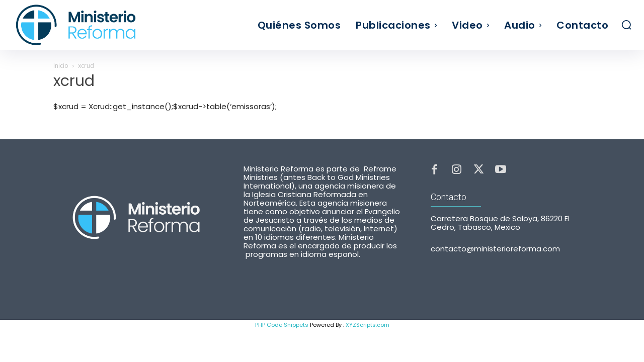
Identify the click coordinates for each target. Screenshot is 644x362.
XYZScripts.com (368, 325)
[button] (626, 25)
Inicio (61, 66)
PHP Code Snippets (282, 325)
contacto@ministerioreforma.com (495, 251)
